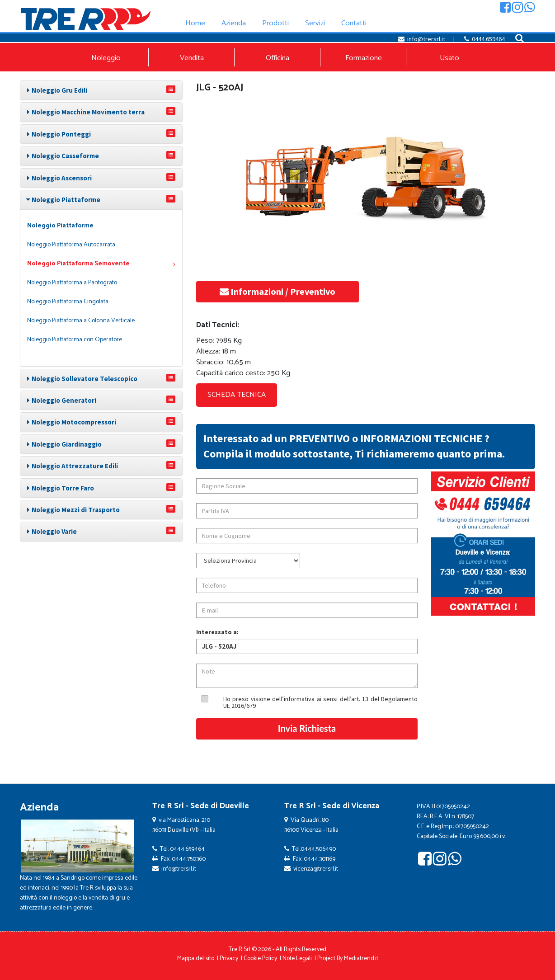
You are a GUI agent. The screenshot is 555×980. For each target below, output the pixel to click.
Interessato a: (217, 632)
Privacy (229, 959)
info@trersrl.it (426, 39)
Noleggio (106, 58)
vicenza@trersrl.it (316, 869)
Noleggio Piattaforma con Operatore (75, 340)
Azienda (39, 808)
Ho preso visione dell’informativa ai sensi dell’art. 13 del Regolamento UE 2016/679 (320, 702)
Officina (277, 58)
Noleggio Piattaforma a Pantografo (72, 283)
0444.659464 (488, 39)
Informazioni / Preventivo (277, 291)
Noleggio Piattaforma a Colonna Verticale (81, 321)
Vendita (192, 58)
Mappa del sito (196, 959)
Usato (449, 58)
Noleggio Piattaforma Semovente (101, 264)
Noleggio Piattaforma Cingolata (68, 302)
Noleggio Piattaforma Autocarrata (71, 245)
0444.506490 (318, 849)
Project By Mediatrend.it (348, 959)
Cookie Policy (260, 959)
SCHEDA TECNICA (237, 395)
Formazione (364, 58)
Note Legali (297, 959)
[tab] (101, 90)
